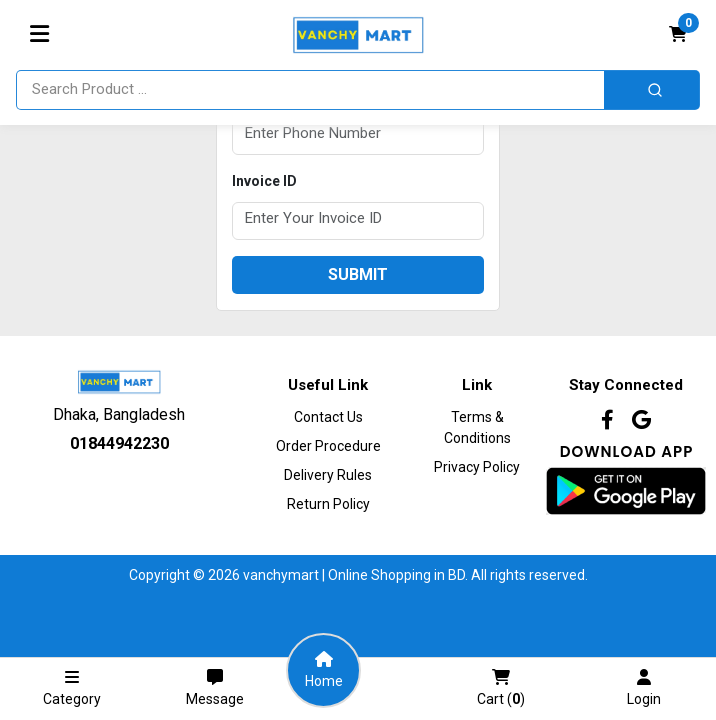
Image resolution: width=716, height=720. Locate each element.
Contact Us (328, 417)
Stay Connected (626, 385)
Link (477, 385)
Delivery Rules (328, 475)
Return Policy (328, 504)
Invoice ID (264, 181)
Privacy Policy (477, 467)
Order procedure (328, 446)
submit (358, 274)
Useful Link (328, 385)
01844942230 (119, 443)
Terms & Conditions (477, 427)
